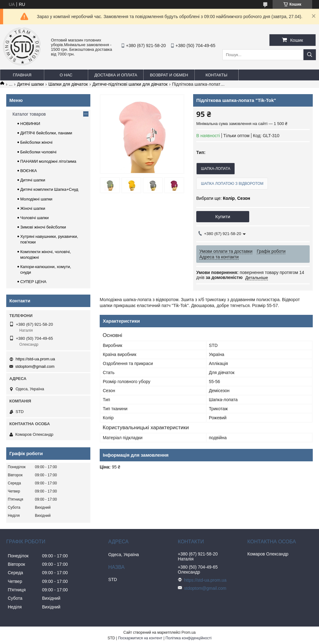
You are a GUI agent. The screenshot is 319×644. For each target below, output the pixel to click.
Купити (223, 216)
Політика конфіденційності (188, 638)
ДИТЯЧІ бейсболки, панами (46, 133)
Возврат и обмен (169, 75)
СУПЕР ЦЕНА (33, 282)
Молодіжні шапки (36, 199)
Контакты (217, 75)
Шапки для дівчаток (68, 84)
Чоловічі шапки (34, 218)
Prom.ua (189, 632)
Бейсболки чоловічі (38, 152)
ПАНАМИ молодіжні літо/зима (48, 161)
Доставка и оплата (116, 75)
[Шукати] (310, 55)
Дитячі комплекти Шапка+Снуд (49, 189)
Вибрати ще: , (223, 198)
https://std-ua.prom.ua (35, 359)
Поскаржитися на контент (140, 638)
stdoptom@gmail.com (35, 366)
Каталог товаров (29, 114)
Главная (22, 75)
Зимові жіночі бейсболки (43, 227)
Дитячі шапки (31, 84)
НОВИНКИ (30, 124)
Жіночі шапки (33, 208)
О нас (66, 75)
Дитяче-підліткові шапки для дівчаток (130, 84)
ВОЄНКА (29, 171)
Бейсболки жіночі (36, 142)
